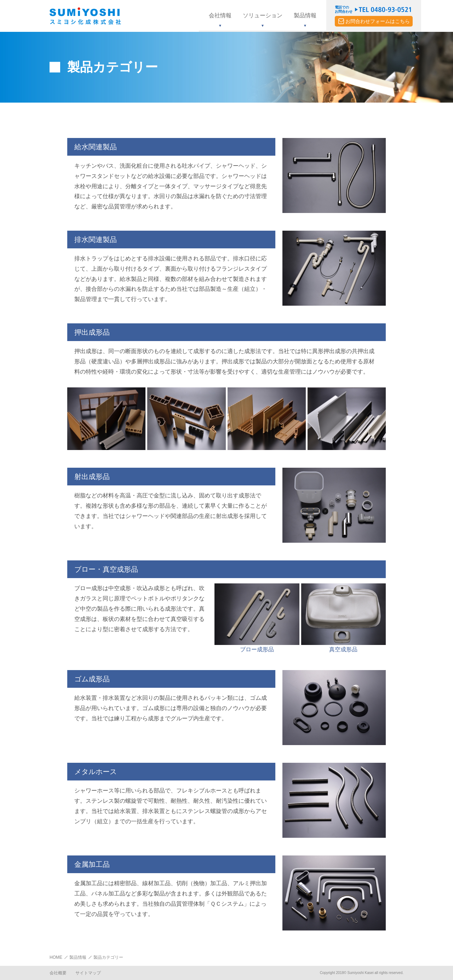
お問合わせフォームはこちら (378, 21)
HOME (56, 957)
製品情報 (78, 957)
